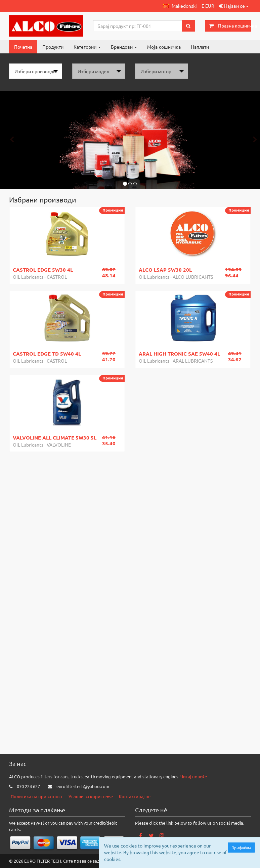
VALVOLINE (59, 445)
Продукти (53, 47)
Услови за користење (91, 796)
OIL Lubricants (28, 277)
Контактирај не (135, 796)
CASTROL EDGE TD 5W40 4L (47, 354)
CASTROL (57, 277)
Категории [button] (87, 47)
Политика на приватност (37, 796)
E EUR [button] (208, 6)
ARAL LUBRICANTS (193, 361)
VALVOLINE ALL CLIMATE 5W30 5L (55, 438)
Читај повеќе (194, 776)
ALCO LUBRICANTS (193, 277)
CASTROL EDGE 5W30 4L (43, 270)
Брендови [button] (124, 47)
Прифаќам (243, 848)
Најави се (234, 6)
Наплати (200, 47)
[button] (180, 6)
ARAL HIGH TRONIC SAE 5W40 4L (179, 354)
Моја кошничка (164, 47)
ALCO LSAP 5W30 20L (165, 270)
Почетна (23, 47)
